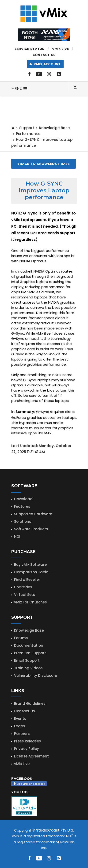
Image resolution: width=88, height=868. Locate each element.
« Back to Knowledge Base (44, 164)
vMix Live (22, 764)
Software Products (31, 529)
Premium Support (30, 653)
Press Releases (28, 741)
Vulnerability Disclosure (36, 676)
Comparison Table (31, 572)
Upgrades (23, 587)
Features (22, 506)
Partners (22, 734)
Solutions (23, 521)
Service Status (29, 49)
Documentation (29, 645)
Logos (20, 726)
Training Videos (28, 668)
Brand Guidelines (30, 704)
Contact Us (44, 55)
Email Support (27, 660)
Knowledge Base (55, 128)
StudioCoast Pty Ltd (55, 830)
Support (27, 128)
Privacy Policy (27, 749)
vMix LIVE (61, 49)
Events (20, 719)
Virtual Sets (25, 595)
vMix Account (45, 64)
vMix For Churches (31, 602)
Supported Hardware (33, 514)
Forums (21, 638)
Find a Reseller (27, 580)
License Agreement (31, 756)
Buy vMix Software (30, 565)
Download (23, 499)
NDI (17, 537)
